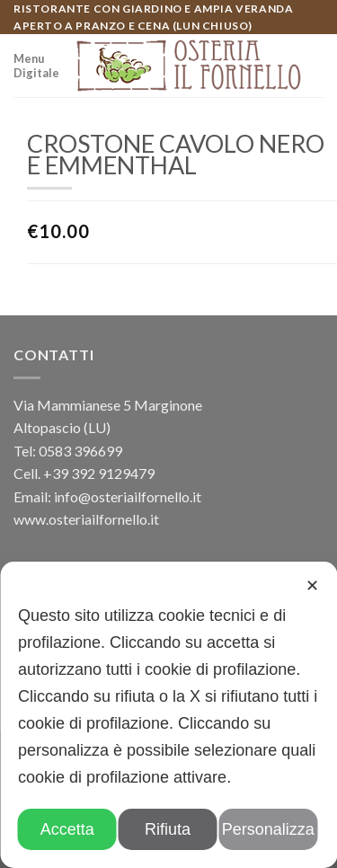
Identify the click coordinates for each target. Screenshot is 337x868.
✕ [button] (312, 586)
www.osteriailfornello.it (86, 519)
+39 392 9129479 (99, 473)
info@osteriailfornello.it (128, 496)
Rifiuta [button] (168, 829)
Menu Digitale (36, 66)
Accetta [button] (67, 829)
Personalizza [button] (268, 829)
